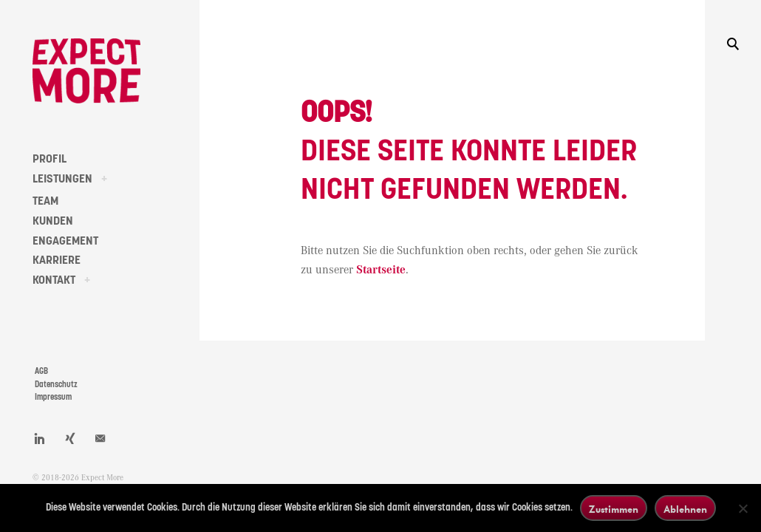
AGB (41, 371)
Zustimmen (614, 509)
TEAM (45, 201)
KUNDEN (53, 221)
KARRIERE (57, 260)
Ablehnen (685, 509)
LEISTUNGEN (62, 179)
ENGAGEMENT (65, 241)
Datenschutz (56, 385)
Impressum (53, 397)
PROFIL (50, 159)
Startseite (381, 270)
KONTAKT (54, 280)
